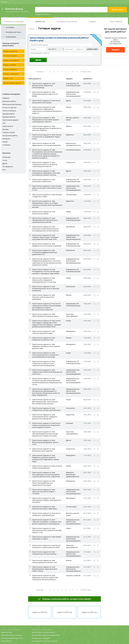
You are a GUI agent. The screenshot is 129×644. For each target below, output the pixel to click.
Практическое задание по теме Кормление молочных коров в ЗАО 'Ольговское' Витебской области (45, 577)
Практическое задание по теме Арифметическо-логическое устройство (47, 245)
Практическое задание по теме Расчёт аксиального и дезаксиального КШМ (46, 546)
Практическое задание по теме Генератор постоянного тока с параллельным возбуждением (44, 363)
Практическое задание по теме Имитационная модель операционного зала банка (47, 500)
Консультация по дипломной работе (44, 635)
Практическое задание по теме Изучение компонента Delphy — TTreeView (44, 492)
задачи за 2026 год (40, 612)
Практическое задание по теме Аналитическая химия (44, 213)
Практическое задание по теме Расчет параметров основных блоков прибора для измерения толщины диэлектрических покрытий (47, 307)
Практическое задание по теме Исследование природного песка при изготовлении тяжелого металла (46, 173)
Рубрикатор (40, 21)
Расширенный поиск (42, 14)
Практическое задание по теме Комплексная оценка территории (44, 508)
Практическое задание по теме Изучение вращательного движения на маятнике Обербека (47, 128)
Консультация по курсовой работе (44, 632)
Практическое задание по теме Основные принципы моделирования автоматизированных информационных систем (47, 381)
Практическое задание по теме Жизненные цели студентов (44, 450)
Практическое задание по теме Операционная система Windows (44, 553)
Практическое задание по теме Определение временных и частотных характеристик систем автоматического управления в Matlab (47, 262)
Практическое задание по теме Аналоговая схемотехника (44, 180)
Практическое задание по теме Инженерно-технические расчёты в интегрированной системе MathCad (45, 229)
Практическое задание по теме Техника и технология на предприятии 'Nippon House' (47, 137)
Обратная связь (6, 632)
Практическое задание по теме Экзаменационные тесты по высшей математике (46, 288)
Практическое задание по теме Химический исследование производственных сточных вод (44, 280)
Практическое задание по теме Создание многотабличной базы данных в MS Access (47, 372)
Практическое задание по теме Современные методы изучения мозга (46, 409)
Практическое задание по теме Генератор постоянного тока (44, 339)
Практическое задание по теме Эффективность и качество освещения (46, 144)
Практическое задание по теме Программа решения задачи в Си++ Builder (45, 94)
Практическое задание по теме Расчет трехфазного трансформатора (46, 514)
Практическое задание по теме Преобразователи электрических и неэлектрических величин (45, 220)
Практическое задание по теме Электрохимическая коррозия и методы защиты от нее (47, 530)
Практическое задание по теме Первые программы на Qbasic (47, 538)
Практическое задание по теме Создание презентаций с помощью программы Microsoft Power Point (45, 237)
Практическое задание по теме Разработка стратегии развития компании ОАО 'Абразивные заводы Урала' (46, 458)
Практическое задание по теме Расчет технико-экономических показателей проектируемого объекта (46, 425)
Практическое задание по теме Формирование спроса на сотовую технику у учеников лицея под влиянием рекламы (47, 204)
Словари (92, 21)
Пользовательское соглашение (12, 635)
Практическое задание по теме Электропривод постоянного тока (45, 561)
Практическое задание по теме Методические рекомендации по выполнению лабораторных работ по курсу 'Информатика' (46, 392)
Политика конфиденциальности (12, 638)
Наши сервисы (116, 21)
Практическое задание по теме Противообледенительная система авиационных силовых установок (45, 434)
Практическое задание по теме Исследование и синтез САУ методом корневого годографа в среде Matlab (46, 271)
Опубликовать (11, 37)
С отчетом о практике (10, 56)
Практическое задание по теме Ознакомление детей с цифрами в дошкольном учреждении (45, 417)
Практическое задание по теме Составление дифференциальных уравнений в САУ (45, 252)
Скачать (94, 84)
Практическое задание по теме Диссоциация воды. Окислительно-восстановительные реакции (45, 402)
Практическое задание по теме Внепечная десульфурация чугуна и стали (45, 442)
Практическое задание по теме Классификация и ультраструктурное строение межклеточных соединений (46, 474)
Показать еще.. (86, 72)
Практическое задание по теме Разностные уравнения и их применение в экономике (44, 483)
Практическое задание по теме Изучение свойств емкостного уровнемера (44, 297)
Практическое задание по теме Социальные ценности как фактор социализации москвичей (45, 164)
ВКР (59, 635)
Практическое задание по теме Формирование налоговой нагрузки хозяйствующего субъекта (46, 120)
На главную (10, 27)
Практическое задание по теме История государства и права (47, 196)
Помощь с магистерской (11, 60)
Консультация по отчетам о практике (45, 641)
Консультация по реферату (41, 638)
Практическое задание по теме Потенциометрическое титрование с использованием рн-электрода (46, 355)
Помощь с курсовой (10, 65)
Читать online (98, 84)
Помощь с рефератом (10, 69)
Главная (31, 29)
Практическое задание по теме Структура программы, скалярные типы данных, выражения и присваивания (47, 522)
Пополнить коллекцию (14, 21)
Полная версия (6, 641)
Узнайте (115, 50)
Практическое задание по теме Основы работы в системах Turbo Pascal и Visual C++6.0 (47, 188)
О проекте (5, 2)
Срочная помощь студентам (12, 83)
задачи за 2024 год (89, 612)
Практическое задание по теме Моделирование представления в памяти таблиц (45, 569)
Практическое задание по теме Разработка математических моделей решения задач (46, 346)
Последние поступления (67, 21)
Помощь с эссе (8, 78)
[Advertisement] (14, 206)
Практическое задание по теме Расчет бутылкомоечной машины (46, 102)
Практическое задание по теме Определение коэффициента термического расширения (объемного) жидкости (47, 110)
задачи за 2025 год (64, 612)
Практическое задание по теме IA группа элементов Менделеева (47, 467)
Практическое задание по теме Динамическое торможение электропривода (44, 85)
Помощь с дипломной (10, 51)
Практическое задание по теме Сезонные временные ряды (44, 332)
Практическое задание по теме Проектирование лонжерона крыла (45, 315)
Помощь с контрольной (11, 74)
